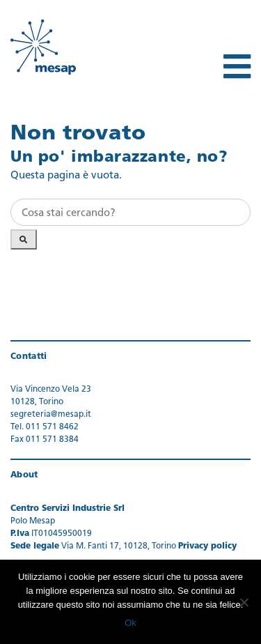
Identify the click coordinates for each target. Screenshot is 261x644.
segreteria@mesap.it (51, 415)
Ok (130, 623)
